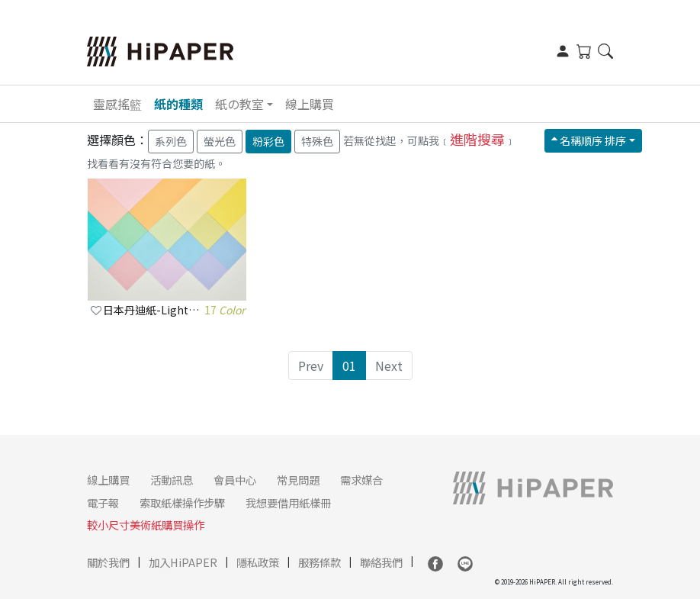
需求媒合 (361, 480)
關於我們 (108, 562)
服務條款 (319, 562)
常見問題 (298, 480)
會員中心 (235, 480)
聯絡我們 (381, 562)
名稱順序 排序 (589, 140)
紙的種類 (178, 104)
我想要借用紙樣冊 (288, 502)
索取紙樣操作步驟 (182, 502)
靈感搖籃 (117, 104)
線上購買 (310, 104)
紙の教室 (239, 104)
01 (349, 366)
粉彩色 (268, 141)
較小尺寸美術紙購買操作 (146, 525)
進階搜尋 (477, 139)
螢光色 (220, 141)
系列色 (171, 141)
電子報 (103, 502)
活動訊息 (172, 480)
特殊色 (317, 141)
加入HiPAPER (183, 562)
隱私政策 (258, 562)
